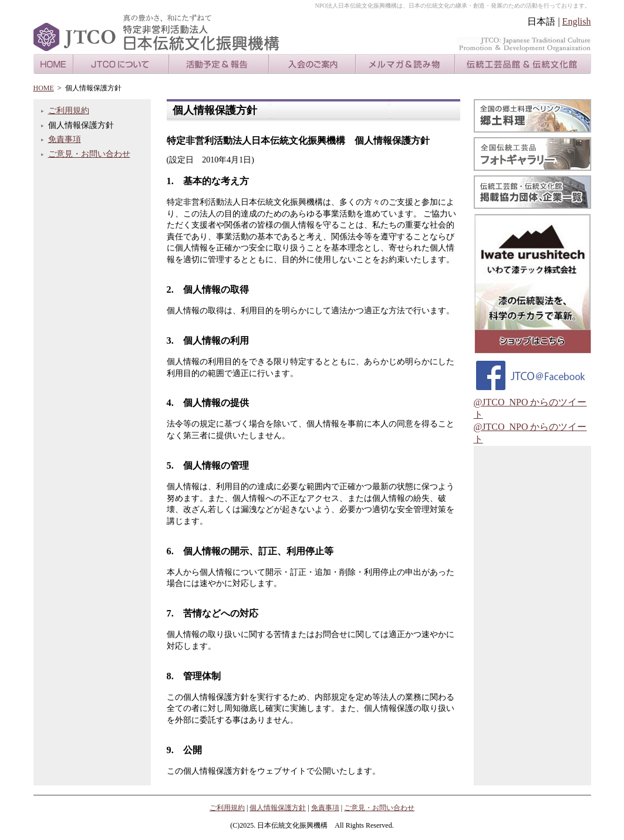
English (577, 21)
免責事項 (65, 139)
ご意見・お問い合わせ (89, 154)
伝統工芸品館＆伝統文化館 (523, 64)
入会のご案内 (312, 64)
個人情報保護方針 (278, 808)
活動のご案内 (219, 64)
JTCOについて (121, 64)
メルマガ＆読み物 (405, 64)
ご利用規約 (69, 111)
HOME (53, 64)
